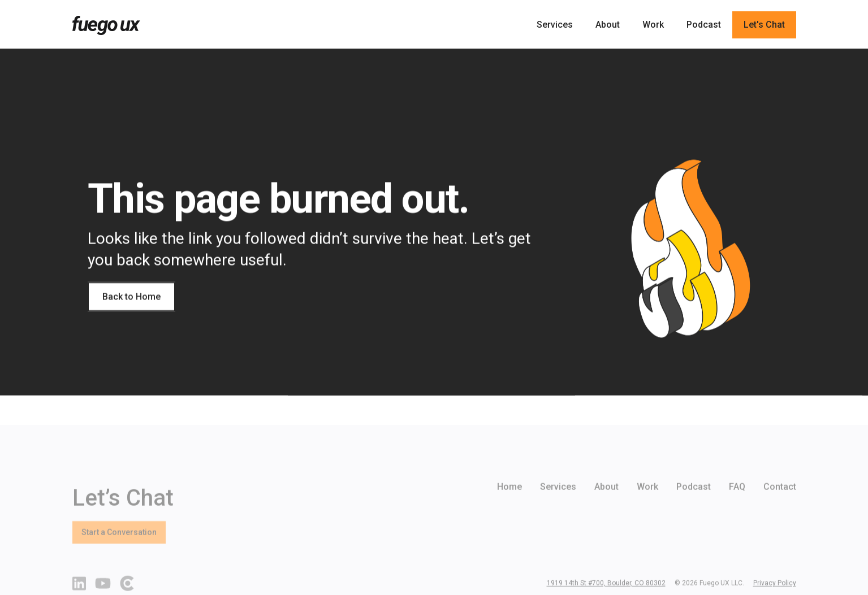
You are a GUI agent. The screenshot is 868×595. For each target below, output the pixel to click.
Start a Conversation (119, 549)
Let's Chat (764, 25)
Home (509, 503)
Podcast (704, 25)
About (608, 25)
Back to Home (131, 296)
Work (653, 25)
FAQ (737, 503)
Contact (780, 503)
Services (555, 25)
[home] (106, 25)
